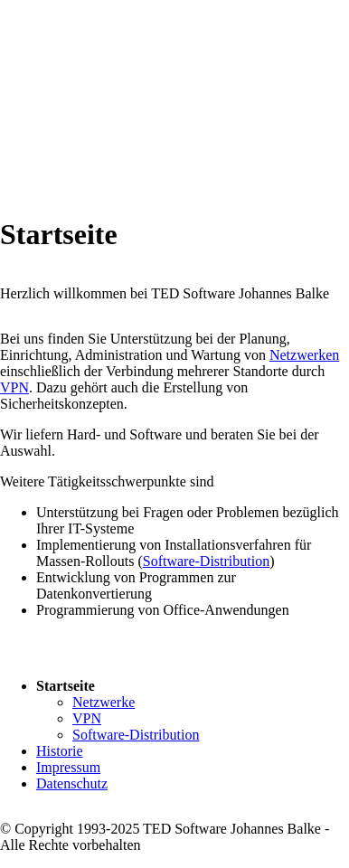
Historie (60, 751)
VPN (14, 387)
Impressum (68, 767)
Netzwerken (304, 355)
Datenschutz (72, 783)
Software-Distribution (206, 561)
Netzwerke (104, 702)
